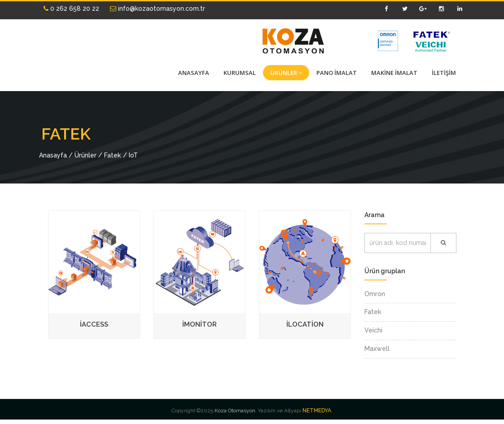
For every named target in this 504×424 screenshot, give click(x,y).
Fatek (373, 312)
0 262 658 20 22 (71, 9)
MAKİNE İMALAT (394, 73)
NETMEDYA (317, 411)
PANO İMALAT (337, 73)
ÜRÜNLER (286, 73)
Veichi (373, 330)
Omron (375, 294)
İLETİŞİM (444, 73)
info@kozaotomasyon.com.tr (158, 9)
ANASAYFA (194, 73)
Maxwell (377, 349)
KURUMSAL (240, 73)
